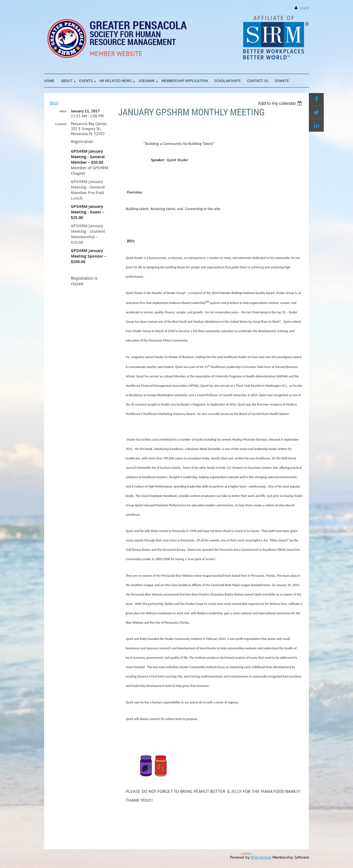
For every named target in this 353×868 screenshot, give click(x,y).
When (63, 111)
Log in (304, 8)
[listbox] (281, 103)
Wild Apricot (261, 857)
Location (61, 124)
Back (54, 103)
